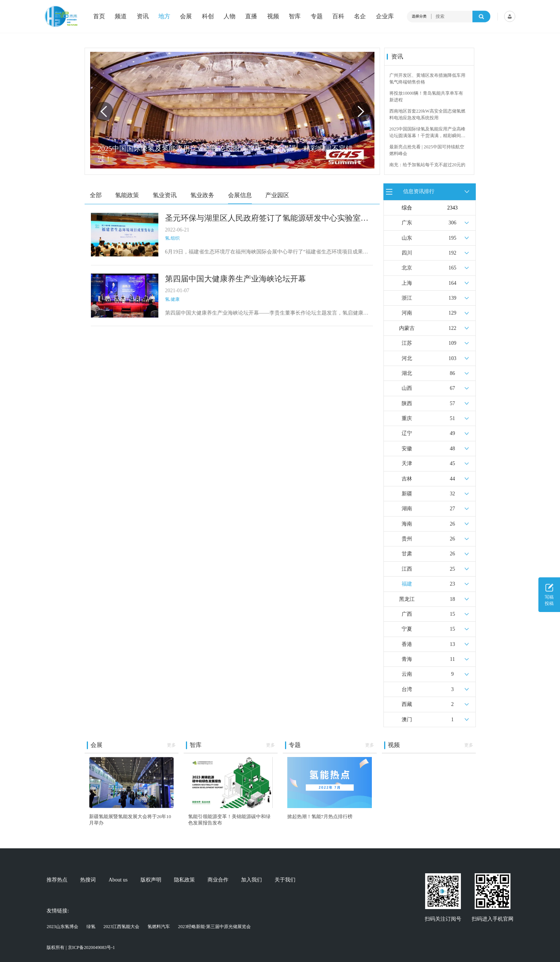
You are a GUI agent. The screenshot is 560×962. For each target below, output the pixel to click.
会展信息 (240, 195)
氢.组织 (172, 238)
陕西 (407, 403)
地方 (164, 16)
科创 (208, 16)
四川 (407, 253)
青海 (407, 659)
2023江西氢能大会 (122, 927)
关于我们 (285, 880)
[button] (361, 112)
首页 (99, 16)
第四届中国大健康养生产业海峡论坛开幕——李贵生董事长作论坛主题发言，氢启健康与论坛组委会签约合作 (267, 313)
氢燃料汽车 (159, 927)
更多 (171, 745)
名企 (360, 16)
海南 (407, 524)
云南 (407, 674)
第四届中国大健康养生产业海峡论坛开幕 (235, 279)
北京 (407, 268)
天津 (407, 463)
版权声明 (151, 880)
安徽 (407, 449)
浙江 (407, 298)
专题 (317, 16)
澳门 (407, 720)
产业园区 (277, 195)
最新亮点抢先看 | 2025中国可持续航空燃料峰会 (427, 150)
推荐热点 (57, 880)
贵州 (407, 539)
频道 (121, 16)
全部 (96, 195)
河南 (407, 313)
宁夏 (407, 629)
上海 (407, 283)
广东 (407, 223)
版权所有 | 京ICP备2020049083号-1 (81, 947)
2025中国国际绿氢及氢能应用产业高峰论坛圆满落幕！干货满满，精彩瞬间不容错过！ (428, 133)
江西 (407, 569)
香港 (407, 644)
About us (118, 880)
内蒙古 (407, 328)
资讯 (143, 16)
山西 (407, 388)
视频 (273, 16)
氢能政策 (127, 195)
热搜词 (88, 880)
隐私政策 (184, 880)
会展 (186, 16)
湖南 (407, 509)
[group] (232, 110)
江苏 (407, 343)
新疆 (407, 494)
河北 (407, 358)
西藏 (407, 704)
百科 (338, 16)
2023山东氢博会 (62, 927)
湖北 (407, 373)
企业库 (385, 16)
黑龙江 (407, 599)
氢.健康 (172, 299)
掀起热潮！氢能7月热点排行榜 (320, 817)
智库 (295, 16)
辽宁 (407, 433)
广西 (407, 614)
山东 (407, 238)
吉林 (407, 479)
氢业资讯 (165, 195)
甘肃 (407, 554)
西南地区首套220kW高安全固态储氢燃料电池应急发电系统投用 (427, 114)
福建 (407, 584)
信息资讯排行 (419, 191)
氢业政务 (202, 195)
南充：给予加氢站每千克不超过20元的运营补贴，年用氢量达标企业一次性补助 (427, 169)
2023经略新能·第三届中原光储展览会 (215, 927)
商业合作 (218, 880)
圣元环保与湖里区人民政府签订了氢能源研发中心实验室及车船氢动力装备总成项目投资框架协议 (267, 218)
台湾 (407, 689)
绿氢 (91, 927)
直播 (251, 16)
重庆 (407, 418)
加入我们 (251, 880)
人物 (230, 16)
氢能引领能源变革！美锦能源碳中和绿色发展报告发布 (229, 820)
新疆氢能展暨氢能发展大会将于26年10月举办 (130, 820)
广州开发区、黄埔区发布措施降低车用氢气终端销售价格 (427, 79)
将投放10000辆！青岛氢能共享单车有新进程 (426, 97)
